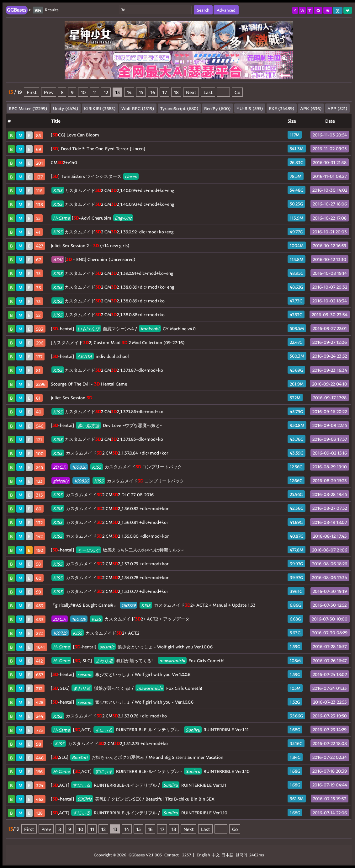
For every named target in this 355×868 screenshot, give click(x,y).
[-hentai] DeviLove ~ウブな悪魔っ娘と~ (107, 425)
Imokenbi (150, 329)
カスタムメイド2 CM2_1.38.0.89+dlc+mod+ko (108, 301)
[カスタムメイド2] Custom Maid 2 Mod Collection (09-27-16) (118, 342)
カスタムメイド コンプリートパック (117, 467)
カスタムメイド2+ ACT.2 (95, 633)
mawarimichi (172, 660)
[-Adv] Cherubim (92, 218)
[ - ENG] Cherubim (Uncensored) (93, 259)
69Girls (85, 799)
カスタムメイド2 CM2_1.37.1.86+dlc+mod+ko (107, 411)
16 (153, 92)
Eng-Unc (123, 218)
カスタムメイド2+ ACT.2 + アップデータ (120, 619)
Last (208, 92)
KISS (58, 190)
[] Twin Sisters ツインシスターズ (95, 176)
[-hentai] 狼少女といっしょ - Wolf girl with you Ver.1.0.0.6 (132, 647)
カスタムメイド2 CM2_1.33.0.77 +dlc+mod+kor (110, 591)
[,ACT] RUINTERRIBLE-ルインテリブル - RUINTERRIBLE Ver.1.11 (150, 730)
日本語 (228, 855)
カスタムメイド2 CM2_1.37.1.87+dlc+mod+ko (107, 370)
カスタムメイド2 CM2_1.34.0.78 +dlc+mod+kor (110, 577)
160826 (79, 467)
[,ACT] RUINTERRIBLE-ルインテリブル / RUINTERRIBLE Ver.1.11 (139, 785)
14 (129, 92)
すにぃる (104, 730)
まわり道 (104, 660)
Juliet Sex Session (72, 398)
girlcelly (61, 481)
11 (95, 92)
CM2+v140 (64, 162)
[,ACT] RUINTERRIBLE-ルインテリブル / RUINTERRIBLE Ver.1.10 (139, 813)
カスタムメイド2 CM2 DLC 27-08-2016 (103, 495)
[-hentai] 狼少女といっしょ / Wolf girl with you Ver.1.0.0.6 (121, 674)
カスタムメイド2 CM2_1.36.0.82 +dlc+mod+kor (110, 508)
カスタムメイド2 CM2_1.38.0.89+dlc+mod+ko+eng (113, 287)
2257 (187, 855)
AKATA (85, 356)
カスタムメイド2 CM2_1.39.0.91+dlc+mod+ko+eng (112, 273)
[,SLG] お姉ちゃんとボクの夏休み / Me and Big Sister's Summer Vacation (137, 757)
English (203, 855)
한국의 (242, 855)
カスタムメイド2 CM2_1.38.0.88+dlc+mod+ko (108, 314)
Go (237, 92)
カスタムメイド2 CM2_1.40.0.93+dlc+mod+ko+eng (113, 204)
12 (106, 92)
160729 (128, 605)
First (32, 92)
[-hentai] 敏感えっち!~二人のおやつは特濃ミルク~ (117, 550)
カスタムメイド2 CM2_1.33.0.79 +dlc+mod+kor (110, 564)
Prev (49, 92)
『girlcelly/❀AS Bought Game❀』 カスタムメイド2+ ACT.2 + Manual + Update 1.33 (153, 605)
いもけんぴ (88, 329)
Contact (172, 855)
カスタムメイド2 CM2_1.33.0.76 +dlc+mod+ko (109, 716)
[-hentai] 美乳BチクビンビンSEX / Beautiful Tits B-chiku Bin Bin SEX (133, 799)
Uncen (131, 176)
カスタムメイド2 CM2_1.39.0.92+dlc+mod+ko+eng (112, 232)
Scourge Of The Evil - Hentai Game (89, 384)
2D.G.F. (60, 467)
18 (176, 92)
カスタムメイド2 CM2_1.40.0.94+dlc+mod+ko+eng (113, 190)
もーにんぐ (88, 550)
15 (141, 92)
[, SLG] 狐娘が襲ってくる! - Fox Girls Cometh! (138, 660)
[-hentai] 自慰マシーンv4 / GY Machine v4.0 (123, 329)
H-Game (61, 218)
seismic (107, 647)
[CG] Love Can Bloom (75, 135)
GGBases (137, 855)
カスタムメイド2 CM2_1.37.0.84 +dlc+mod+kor (110, 453)
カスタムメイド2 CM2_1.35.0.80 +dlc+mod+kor (110, 536)
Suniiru (193, 730)
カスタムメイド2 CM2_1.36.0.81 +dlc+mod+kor (110, 522)
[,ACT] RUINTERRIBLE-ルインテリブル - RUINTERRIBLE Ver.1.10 (151, 771)
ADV (58, 259)
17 (165, 92)
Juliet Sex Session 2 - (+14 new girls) (90, 245)
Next (191, 92)
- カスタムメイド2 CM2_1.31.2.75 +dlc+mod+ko (109, 743)
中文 (216, 855)
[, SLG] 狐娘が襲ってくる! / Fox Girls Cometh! (127, 688)
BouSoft (80, 757)
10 (83, 92)
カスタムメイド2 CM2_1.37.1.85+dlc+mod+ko (107, 439)
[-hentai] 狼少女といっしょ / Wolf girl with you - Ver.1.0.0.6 (122, 702)
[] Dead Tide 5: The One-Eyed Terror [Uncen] (98, 149)
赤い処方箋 (88, 425)
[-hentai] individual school (90, 356)
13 (118, 92)
